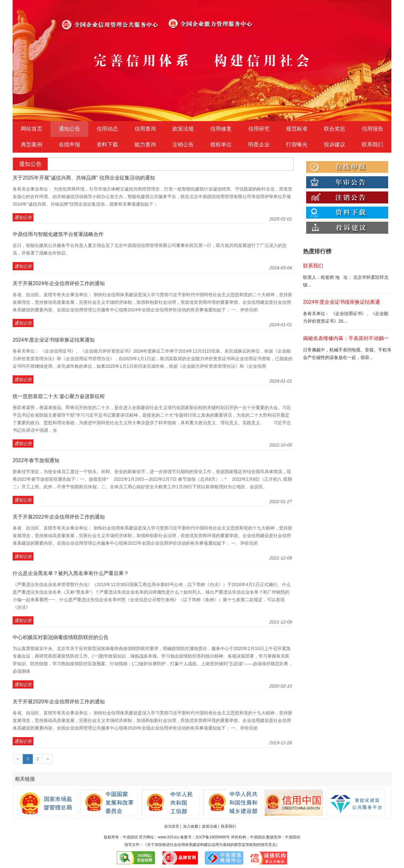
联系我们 (372, 145)
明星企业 (259, 145)
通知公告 (69, 129)
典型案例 (32, 145)
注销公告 (183, 145)
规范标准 (297, 129)
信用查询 (145, 129)
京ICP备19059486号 (213, 837)
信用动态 (107, 129)
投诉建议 (335, 145)
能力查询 (145, 145)
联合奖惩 (335, 129)
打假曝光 (297, 145)
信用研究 (259, 129)
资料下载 (107, 145)
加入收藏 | (192, 826)
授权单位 (221, 145)
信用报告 (372, 129)
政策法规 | (211, 826)
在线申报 (69, 145)
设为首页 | (173, 826)
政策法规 (183, 129)
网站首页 (32, 129)
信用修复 (221, 129)
